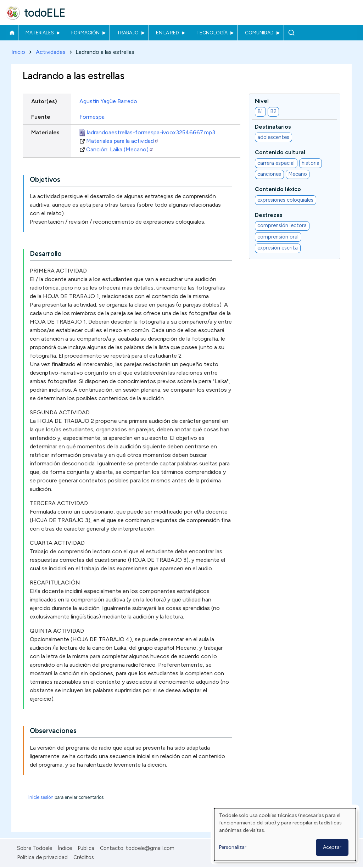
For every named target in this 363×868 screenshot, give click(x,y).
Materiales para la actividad (122, 141)
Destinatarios (273, 127)
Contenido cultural (280, 153)
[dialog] (285, 835)
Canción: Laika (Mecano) (120, 149)
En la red (167, 33)
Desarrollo (46, 254)
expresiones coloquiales (285, 200)
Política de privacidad (42, 857)
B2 (273, 112)
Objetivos (45, 180)
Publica (86, 848)
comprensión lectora (282, 226)
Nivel (262, 101)
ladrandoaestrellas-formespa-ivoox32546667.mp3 (151, 132)
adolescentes (273, 137)
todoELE (45, 13)
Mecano (298, 174)
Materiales (40, 33)
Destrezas (269, 215)
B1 (260, 112)
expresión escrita (278, 248)
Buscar (291, 33)
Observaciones (53, 731)
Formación (85, 33)
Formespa (92, 117)
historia (311, 163)
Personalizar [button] (233, 847)
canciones (269, 174)
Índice (65, 848)
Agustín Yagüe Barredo (108, 101)
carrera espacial (276, 163)
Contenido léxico (278, 189)
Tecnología (212, 33)
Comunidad (259, 33)
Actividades (51, 52)
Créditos (84, 857)
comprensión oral (278, 237)
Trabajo (128, 33)
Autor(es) (44, 101)
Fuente (41, 117)
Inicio (12, 33)
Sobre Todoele (35, 848)
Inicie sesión (41, 798)
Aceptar (332, 847)
